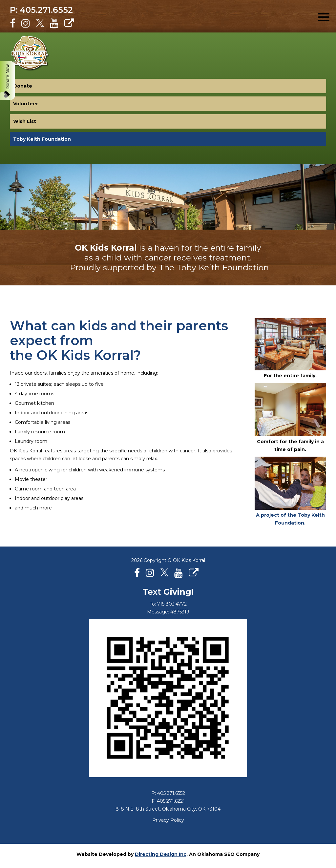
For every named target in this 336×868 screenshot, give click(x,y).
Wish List (25, 121)
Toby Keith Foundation (42, 139)
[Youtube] (54, 23)
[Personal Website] (69, 23)
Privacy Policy (168, 820)
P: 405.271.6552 (41, 10)
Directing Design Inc (161, 854)
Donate (23, 86)
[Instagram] (26, 23)
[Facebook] (13, 23)
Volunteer (26, 104)
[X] (40, 23)
